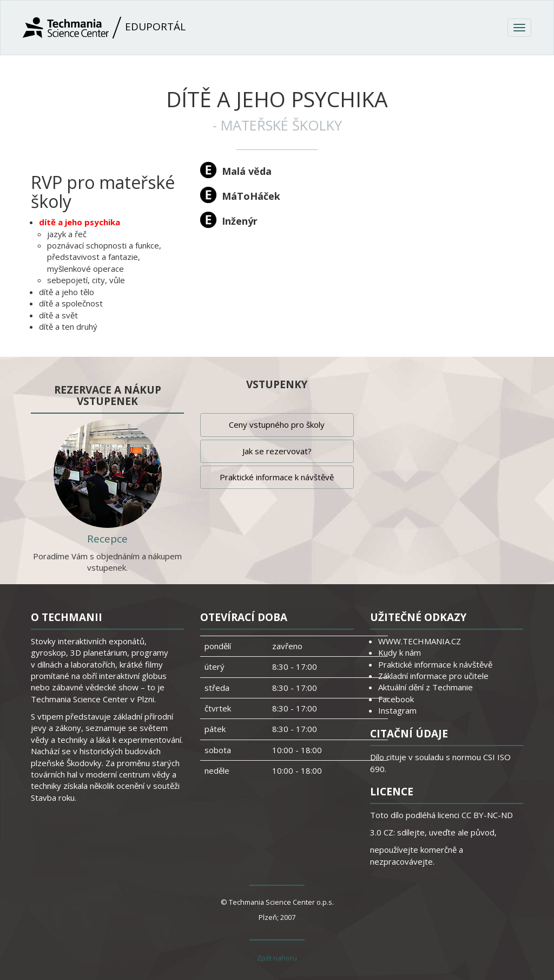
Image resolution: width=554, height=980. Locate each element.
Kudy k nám (400, 652)
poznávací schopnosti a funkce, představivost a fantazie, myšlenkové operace (104, 257)
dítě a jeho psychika (80, 222)
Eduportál (104, 28)
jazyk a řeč (67, 234)
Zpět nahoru (277, 958)
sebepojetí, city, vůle (86, 280)
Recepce (107, 539)
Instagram (397, 710)
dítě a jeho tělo (67, 292)
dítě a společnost (71, 303)
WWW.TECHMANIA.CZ (420, 641)
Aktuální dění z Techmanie (426, 687)
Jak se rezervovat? (277, 451)
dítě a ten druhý (68, 326)
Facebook (396, 699)
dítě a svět (58, 315)
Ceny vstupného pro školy (277, 424)
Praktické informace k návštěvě (277, 477)
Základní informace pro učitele (433, 676)
